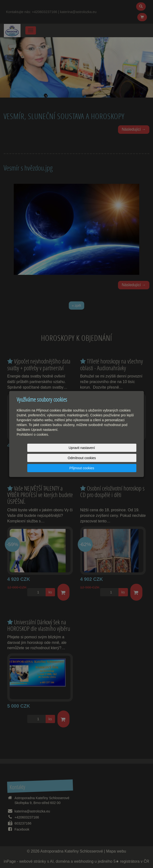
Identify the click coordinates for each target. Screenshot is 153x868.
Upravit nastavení (38, 458)
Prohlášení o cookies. (33, 445)
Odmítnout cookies (78, 458)
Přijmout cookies (118, 458)
